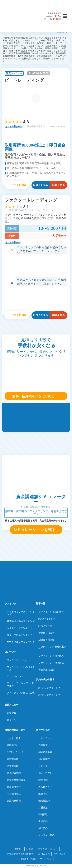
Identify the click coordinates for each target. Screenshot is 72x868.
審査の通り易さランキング (21, 621)
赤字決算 (43, 745)
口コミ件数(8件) (13, 243)
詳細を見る (58, 185)
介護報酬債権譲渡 (16, 780)
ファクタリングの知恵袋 (51, 612)
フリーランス (45, 738)
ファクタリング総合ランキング (21, 613)
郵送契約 (43, 828)
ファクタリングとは (17, 660)
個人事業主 (44, 759)
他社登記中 (44, 801)
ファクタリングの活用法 (51, 663)
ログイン (12, 720)
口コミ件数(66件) (14, 127)
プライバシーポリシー (48, 849)
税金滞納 (43, 780)
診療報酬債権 (14, 801)
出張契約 (43, 821)
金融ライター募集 (28, 859)
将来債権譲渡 (14, 787)
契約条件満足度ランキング (21, 642)
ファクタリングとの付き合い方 (21, 668)
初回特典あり (45, 752)
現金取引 (43, 794)
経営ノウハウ (45, 626)
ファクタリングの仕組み (51, 656)
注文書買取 (13, 766)
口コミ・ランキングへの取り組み (21, 685)
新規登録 (12, 713)
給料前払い (13, 745)
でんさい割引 (14, 738)
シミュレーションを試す (34, 530)
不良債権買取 (14, 794)
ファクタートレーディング (31, 200)
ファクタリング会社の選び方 (52, 648)
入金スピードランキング (20, 628)
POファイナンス (47, 619)
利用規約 (30, 849)
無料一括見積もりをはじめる (33, 396)
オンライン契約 (46, 835)
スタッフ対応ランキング (20, 635)
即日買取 (43, 815)
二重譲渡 (43, 808)
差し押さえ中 (45, 787)
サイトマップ (46, 859)
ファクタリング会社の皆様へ (21, 694)
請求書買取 (13, 759)
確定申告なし (45, 773)
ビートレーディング (24, 80)
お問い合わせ (59, 854)
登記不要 (43, 766)
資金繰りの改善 (46, 633)
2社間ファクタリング (49, 688)
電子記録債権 (14, 773)
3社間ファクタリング (49, 695)
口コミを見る (41, 185)
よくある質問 (44, 854)
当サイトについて (16, 676)
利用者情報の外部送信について (21, 854)
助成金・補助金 (46, 640)
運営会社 (19, 849)
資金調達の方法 (46, 670)
